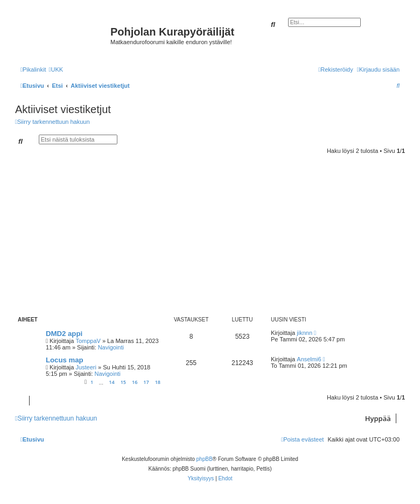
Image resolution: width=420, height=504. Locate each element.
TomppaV (88, 341)
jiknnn (304, 333)
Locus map (65, 360)
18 (158, 382)
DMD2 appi (64, 334)
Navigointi (111, 347)
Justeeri (86, 367)
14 (111, 382)
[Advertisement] (218, 235)
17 (146, 382)
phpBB (205, 459)
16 (135, 382)
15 (123, 382)
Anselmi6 (309, 359)
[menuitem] (56, 69)
